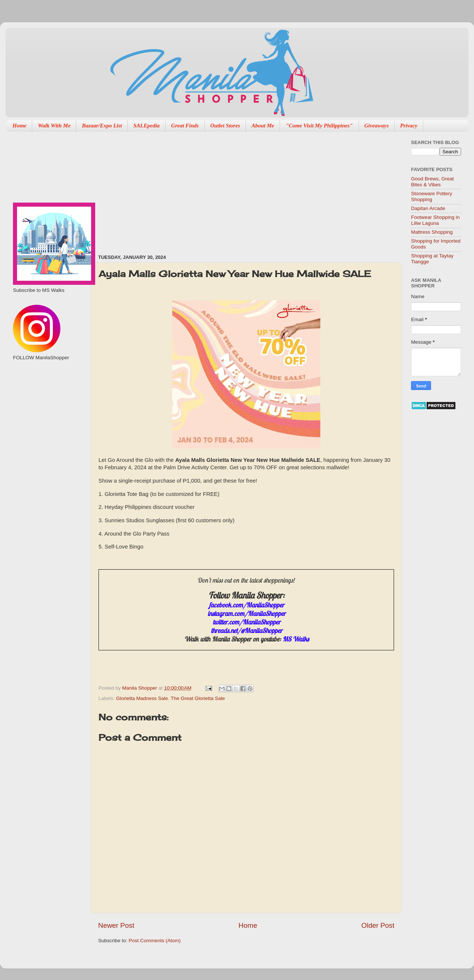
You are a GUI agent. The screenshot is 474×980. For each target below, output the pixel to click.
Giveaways (377, 126)
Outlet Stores (225, 126)
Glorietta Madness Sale (142, 698)
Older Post (378, 925)
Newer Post (116, 925)
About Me (263, 126)
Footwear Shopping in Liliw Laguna (435, 220)
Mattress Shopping (432, 232)
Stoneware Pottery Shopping (432, 196)
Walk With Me (54, 126)
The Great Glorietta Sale (198, 698)
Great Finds (185, 126)
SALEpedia (146, 126)
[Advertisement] (184, 189)
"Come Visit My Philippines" (319, 126)
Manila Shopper (140, 688)
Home (20, 126)
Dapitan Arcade (428, 208)
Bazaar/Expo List (102, 126)
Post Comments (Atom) (155, 941)
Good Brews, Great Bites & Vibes (433, 182)
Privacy (409, 126)
